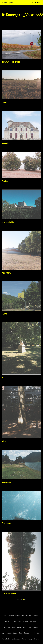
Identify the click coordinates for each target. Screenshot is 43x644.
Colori (5, 616)
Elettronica (16, 639)
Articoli (33, 2)
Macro (24, 639)
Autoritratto (6, 639)
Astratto (8, 621)
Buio (21, 633)
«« (18, 599)
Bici (38, 633)
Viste (14, 627)
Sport (15, 633)
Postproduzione (34, 639)
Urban (19, 627)
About (39, 2)
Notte (25, 627)
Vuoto (9, 633)
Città (15, 621)
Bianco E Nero (23, 621)
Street (33, 633)
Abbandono (33, 627)
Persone (33, 621)
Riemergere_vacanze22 (24, 616)
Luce (4, 633)
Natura (11, 616)
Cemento (7, 627)
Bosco (26, 633)
